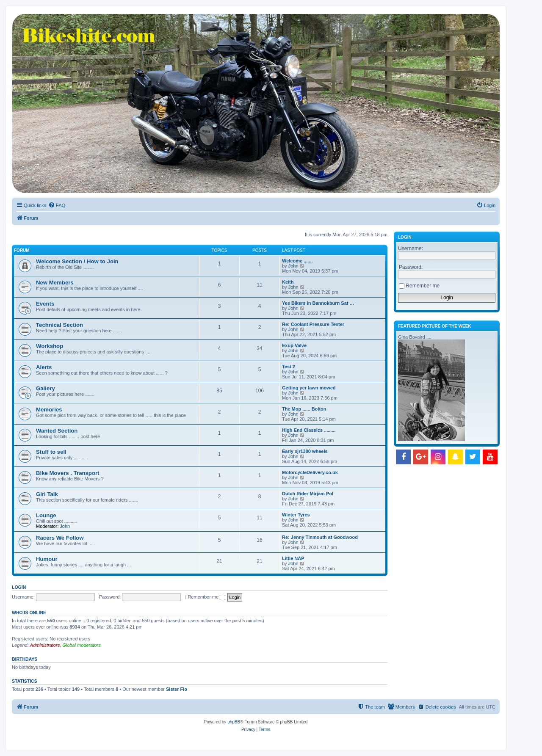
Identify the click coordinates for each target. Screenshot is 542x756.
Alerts (44, 367)
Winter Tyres (296, 515)
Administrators (45, 645)
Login (19, 587)
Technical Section (59, 325)
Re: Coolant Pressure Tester (313, 324)
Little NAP (293, 558)
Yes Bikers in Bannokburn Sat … (318, 303)
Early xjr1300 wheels (305, 451)
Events (45, 304)
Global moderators (82, 645)
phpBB (234, 722)
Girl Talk (47, 494)
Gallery (46, 388)
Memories (49, 410)
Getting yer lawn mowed (309, 388)
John (293, 266)
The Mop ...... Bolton (304, 409)
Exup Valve (294, 345)
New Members (55, 283)
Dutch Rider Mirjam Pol (308, 494)
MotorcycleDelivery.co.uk (310, 472)
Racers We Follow (60, 538)
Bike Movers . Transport (68, 473)
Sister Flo (177, 689)
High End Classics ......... (309, 430)
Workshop (50, 346)
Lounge (46, 515)
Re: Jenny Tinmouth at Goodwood (320, 537)
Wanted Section (57, 431)
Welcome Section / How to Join (77, 261)
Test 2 (289, 367)
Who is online (29, 613)
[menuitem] (57, 205)
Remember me (206, 597)
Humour (47, 559)
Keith (288, 282)
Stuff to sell (51, 452)
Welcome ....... (297, 261)
